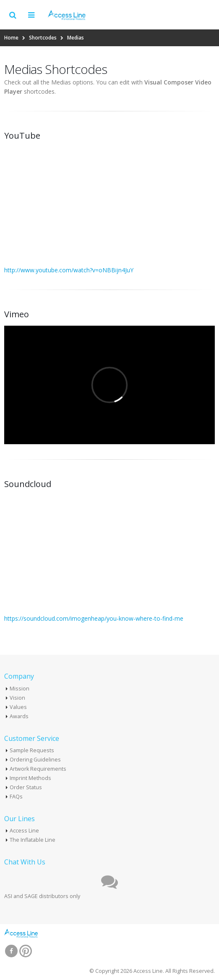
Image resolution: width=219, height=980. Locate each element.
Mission (20, 689)
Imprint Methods (30, 778)
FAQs (16, 797)
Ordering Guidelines (35, 760)
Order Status (26, 787)
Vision (17, 698)
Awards (19, 716)
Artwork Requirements (38, 769)
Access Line (24, 831)
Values (18, 707)
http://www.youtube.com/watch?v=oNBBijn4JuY (69, 270)
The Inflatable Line (33, 840)
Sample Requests (32, 750)
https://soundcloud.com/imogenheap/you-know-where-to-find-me (94, 618)
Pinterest (26, 951)
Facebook (11, 951)
